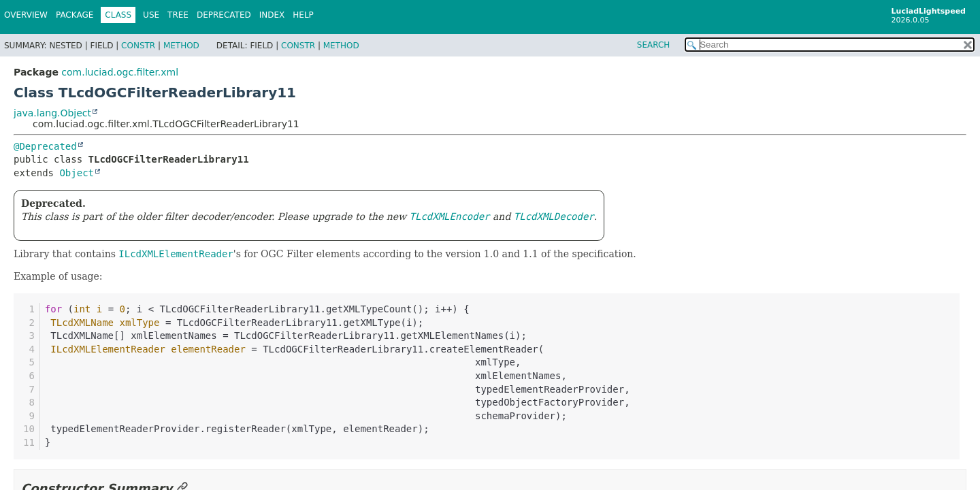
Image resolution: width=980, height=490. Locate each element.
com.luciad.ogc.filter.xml (120, 72)
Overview (26, 15)
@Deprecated (45, 146)
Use (151, 15)
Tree (178, 15)
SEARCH (654, 45)
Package (75, 15)
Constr (138, 46)
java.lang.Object (52, 113)
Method (181, 46)
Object (77, 173)
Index (272, 15)
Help (303, 15)
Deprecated (224, 15)
